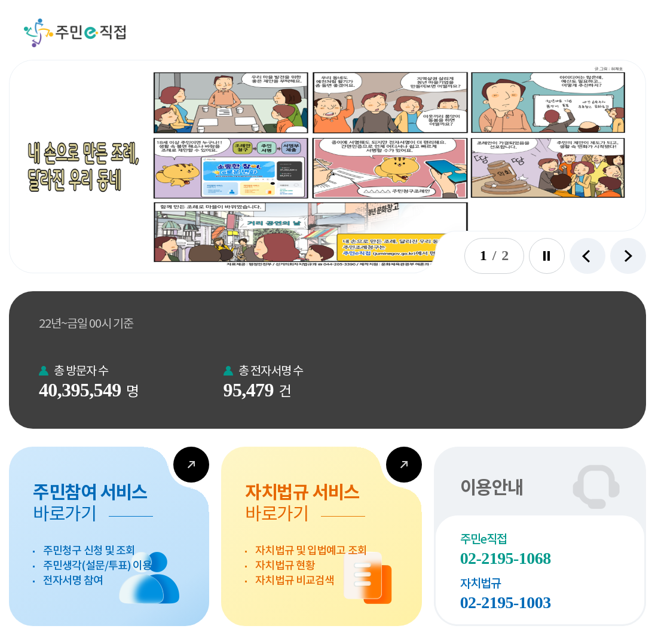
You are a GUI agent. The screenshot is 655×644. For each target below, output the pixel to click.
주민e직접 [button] (75, 33)
